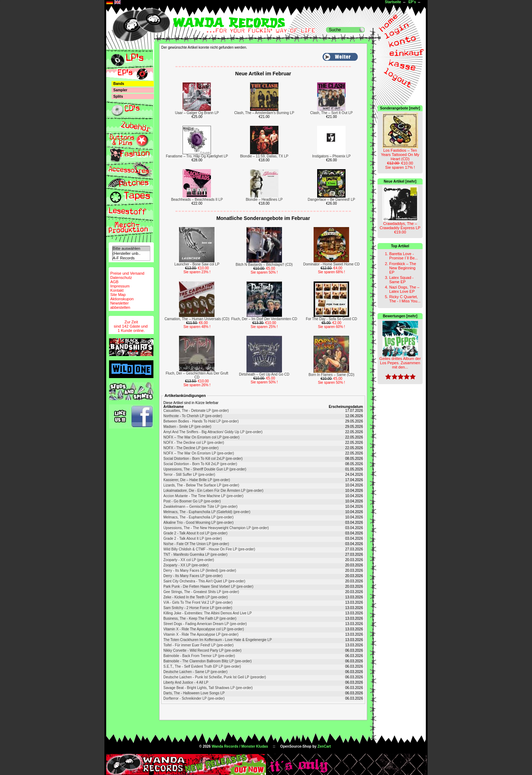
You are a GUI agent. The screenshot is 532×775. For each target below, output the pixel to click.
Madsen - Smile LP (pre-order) (187, 427)
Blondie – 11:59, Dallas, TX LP (264, 156)
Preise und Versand (127, 273)
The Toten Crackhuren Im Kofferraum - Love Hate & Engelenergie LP (218, 640)
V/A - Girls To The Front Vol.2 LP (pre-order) (198, 602)
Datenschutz (121, 278)
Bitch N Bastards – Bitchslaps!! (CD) (264, 265)
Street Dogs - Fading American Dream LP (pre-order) (205, 624)
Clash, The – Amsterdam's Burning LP (264, 113)
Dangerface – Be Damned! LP (332, 200)
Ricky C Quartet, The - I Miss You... (405, 299)
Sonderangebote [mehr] (400, 108)
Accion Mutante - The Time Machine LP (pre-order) (203, 496)
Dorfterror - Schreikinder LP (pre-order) (194, 698)
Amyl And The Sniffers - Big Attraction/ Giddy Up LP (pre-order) (213, 432)
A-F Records (131, 258)
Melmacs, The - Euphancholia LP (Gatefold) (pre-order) (207, 512)
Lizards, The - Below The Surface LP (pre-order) (201, 485)
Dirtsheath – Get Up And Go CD (264, 374)
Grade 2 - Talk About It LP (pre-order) (193, 539)
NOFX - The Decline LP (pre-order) (191, 448)
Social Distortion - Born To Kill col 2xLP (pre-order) (203, 459)
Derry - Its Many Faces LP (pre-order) (193, 576)
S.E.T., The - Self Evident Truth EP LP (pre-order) (202, 666)
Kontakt (117, 290)
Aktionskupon (122, 299)
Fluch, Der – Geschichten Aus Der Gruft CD (197, 375)
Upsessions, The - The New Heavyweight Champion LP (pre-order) (216, 528)
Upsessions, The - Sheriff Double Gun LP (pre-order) (205, 469)
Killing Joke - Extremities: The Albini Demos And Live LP (208, 613)
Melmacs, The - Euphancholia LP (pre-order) (199, 517)
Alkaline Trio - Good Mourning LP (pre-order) (199, 523)
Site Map (118, 295)
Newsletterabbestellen (120, 305)
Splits (118, 96)
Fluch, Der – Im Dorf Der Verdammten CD (264, 319)
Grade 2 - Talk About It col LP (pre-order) (195, 533)
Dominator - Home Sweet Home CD (332, 264)
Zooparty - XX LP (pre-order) (186, 565)
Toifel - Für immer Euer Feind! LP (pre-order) (199, 645)
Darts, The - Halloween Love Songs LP (194, 693)
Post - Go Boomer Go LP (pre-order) (192, 501)
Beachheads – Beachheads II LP (197, 200)
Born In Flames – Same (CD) (332, 375)
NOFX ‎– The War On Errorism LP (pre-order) (199, 453)
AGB (114, 282)
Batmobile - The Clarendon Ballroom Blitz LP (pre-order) (208, 661)
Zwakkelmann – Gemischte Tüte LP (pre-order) (200, 507)
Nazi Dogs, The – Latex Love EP (404, 289)
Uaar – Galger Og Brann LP (197, 113)
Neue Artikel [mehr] (400, 181)
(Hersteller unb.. (131, 254)
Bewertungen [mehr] (400, 316)
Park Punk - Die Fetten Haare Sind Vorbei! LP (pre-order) (208, 586)
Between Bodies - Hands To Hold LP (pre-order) (201, 421)
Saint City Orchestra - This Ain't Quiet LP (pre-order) (204, 581)
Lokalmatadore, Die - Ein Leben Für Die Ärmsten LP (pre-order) (213, 491)
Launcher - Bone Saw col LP (197, 264)
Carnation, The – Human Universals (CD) (197, 319)
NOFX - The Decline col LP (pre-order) (194, 443)
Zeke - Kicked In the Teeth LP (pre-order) (196, 597)
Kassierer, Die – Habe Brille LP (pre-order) (197, 480)
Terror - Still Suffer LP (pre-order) (189, 475)
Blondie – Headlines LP (264, 200)
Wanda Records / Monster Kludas (240, 746)
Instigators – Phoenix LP (331, 156)
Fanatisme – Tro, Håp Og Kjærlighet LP (197, 156)
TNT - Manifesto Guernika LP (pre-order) (195, 555)
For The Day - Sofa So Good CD (331, 319)
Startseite (393, 2)
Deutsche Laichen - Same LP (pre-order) (195, 672)
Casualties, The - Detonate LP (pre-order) (196, 411)
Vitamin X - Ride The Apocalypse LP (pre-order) (201, 634)
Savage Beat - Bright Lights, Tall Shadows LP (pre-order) (208, 688)
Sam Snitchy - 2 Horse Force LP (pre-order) (198, 608)
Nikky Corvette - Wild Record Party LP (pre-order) (202, 650)
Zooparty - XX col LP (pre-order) (189, 560)
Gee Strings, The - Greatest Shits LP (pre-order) (201, 592)
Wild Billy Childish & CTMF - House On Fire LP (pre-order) (209, 549)
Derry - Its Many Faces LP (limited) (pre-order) (200, 571)
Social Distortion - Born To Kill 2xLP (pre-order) (200, 464)
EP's (412, 2)
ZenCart (324, 746)
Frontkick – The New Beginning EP (403, 268)
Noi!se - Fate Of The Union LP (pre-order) (196, 544)
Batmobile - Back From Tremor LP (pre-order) (199, 656)
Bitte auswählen (131, 249)
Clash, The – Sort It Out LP (331, 113)
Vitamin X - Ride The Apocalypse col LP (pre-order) (204, 629)
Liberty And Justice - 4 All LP (186, 682)
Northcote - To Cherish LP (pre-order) (193, 416)
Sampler (120, 90)
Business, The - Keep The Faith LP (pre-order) (200, 618)
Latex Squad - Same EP (401, 280)
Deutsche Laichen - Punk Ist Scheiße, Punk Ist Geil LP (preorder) (215, 677)
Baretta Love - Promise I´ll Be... (404, 256)
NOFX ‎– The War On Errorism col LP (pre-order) (201, 437)
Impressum (120, 286)
